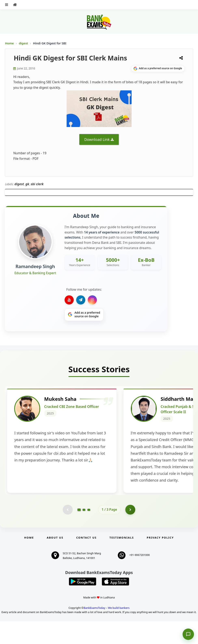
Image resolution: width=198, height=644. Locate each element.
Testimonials (122, 560)
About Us (55, 560)
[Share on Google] (158, 69)
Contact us (86, 560)
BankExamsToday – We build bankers (107, 631)
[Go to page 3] (89, 532)
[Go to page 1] (79, 532)
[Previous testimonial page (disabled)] (68, 532)
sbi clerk (37, 184)
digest (24, 43)
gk (27, 184)
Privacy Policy (160, 560)
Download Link (97, 139)
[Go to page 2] (84, 532)
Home (9, 43)
